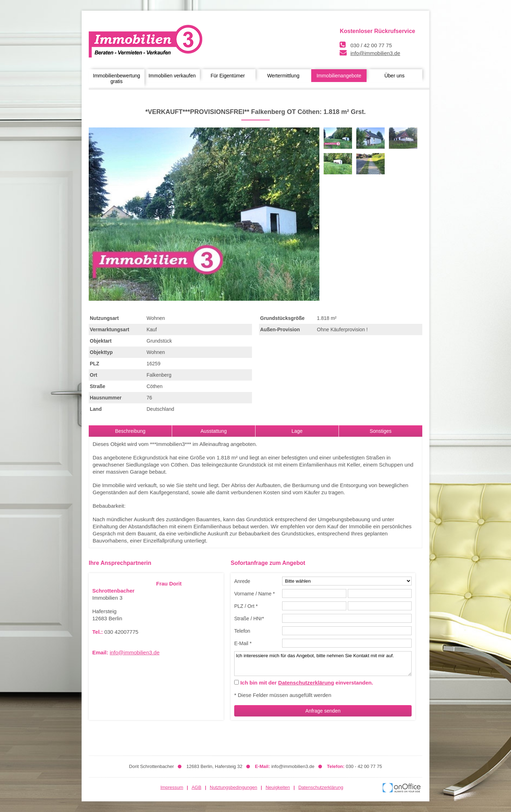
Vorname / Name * (254, 594)
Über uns (394, 76)
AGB (196, 787)
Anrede (242, 581)
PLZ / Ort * (246, 606)
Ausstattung (214, 431)
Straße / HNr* (249, 618)
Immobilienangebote (339, 76)
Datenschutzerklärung (306, 683)
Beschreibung (130, 431)
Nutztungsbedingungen (233, 787)
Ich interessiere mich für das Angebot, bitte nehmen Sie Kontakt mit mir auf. (323, 664)
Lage (297, 431)
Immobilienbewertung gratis (117, 78)
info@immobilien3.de (375, 53)
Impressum (172, 787)
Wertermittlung (283, 76)
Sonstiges (381, 431)
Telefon (242, 631)
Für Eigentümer (227, 76)
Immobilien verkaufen (172, 76)
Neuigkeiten (278, 787)
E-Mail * (243, 643)
